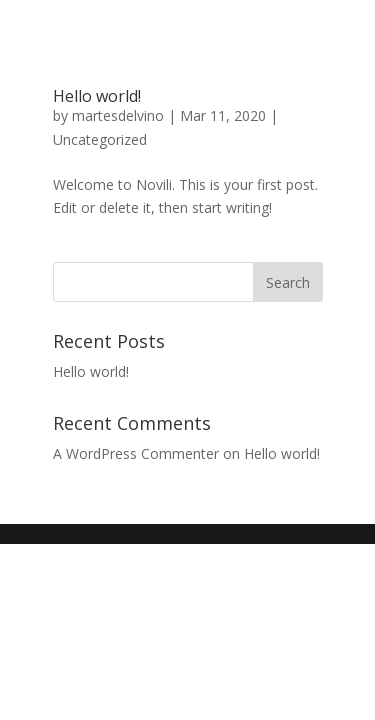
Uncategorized (100, 139)
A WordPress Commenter (136, 453)
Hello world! (97, 96)
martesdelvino (118, 115)
